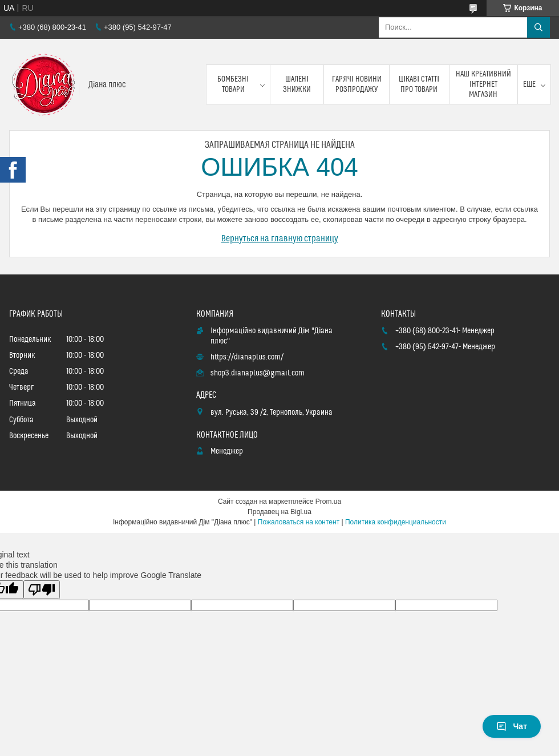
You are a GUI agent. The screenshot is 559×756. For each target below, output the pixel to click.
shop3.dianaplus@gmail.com (258, 373)
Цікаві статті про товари (419, 84)
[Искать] (538, 27)
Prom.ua (328, 502)
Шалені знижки (297, 84)
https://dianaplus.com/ (247, 357)
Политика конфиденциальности (396, 522)
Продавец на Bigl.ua (279, 512)
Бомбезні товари (233, 84)
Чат (512, 726)
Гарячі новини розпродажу (357, 84)
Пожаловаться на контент (299, 522)
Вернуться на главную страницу (280, 238)
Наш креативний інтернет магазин (483, 84)
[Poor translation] (42, 590)
